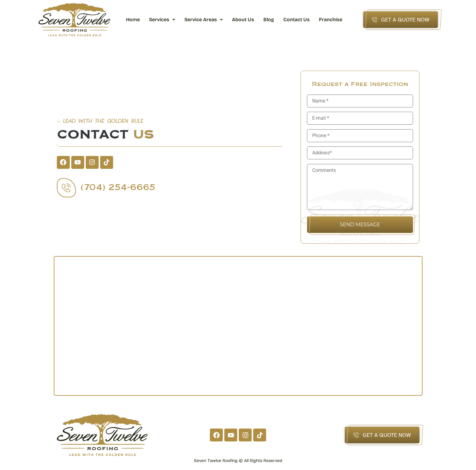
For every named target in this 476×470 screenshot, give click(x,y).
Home (133, 19)
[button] (162, 20)
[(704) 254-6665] (67, 188)
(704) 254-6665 (119, 187)
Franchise (331, 19)
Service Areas (204, 19)
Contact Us (297, 19)
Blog (269, 19)
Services (162, 19)
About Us (243, 19)
